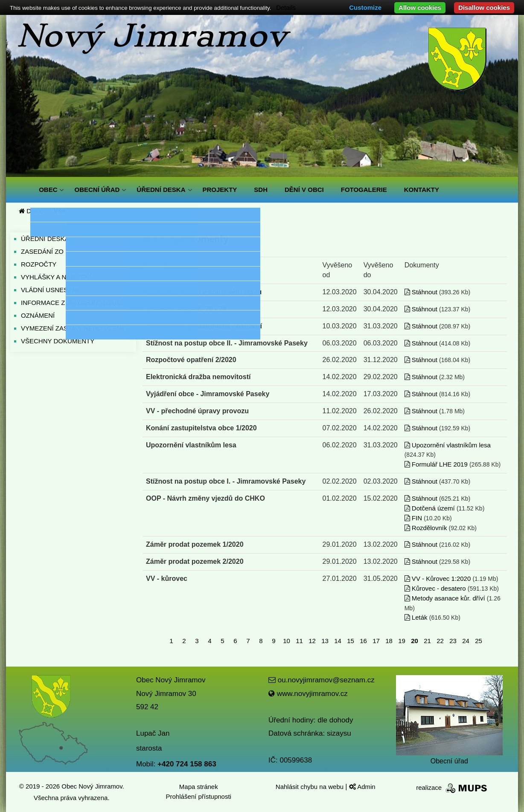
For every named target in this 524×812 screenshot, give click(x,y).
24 (466, 641)
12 (312, 641)
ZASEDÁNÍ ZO (42, 251)
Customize (365, 7)
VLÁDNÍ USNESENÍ (50, 290)
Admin (362, 787)
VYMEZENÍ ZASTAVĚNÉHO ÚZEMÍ (72, 328)
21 (427, 641)
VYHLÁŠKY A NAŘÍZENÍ (56, 277)
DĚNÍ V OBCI (304, 190)
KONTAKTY (422, 190)
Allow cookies (420, 7)
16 (363, 641)
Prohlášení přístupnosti (199, 796)
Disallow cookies (484, 7)
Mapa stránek (199, 787)
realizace (452, 787)
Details (286, 7)
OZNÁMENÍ (38, 315)
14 (338, 641)
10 (287, 641)
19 (402, 641)
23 (453, 641)
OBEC (48, 190)
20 (415, 641)
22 (440, 641)
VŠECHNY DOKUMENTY (58, 341)
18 (389, 641)
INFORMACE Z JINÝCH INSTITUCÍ (72, 303)
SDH (261, 190)
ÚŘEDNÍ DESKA (161, 190)
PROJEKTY (220, 190)
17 (376, 641)
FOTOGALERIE (364, 190)
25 (479, 641)
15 (351, 641)
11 (299, 641)
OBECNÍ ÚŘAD (97, 190)
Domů (31, 211)
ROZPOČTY (39, 264)
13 (325, 641)
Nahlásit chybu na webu (310, 787)
